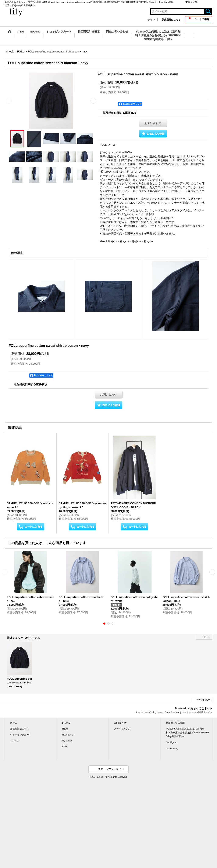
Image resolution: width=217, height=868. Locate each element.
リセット (206, 637)
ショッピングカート (21, 735)
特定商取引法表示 (175, 723)
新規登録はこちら (171, 20)
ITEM (65, 729)
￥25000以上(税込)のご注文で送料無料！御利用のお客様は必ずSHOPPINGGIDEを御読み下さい (187, 733)
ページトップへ (204, 700)
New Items (68, 735)
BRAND (66, 723)
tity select (67, 741)
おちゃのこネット (201, 708)
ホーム (14, 723)
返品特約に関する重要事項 (120, 113)
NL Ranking (172, 748)
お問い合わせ (153, 123)
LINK (65, 747)
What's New (120, 723)
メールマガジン (122, 729)
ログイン (150, 20)
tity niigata (171, 742)
